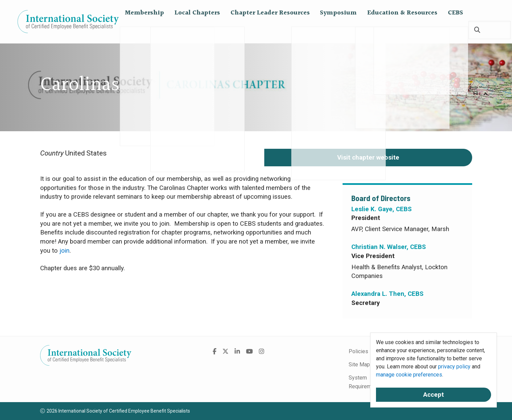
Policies (358, 351)
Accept (434, 395)
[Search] (477, 31)
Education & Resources (402, 30)
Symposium (338, 30)
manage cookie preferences (409, 375)
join (64, 251)
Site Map (359, 365)
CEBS (455, 30)
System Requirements (365, 382)
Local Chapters (197, 30)
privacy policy (454, 367)
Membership (144, 30)
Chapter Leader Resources (270, 30)
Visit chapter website (368, 158)
